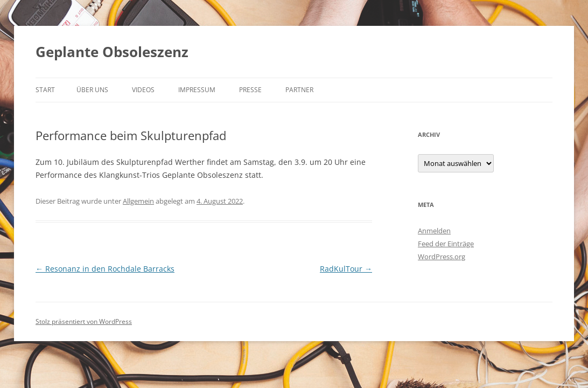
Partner (299, 90)
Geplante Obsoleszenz (112, 52)
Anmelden (434, 231)
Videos (143, 90)
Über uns (92, 90)
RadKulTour (346, 269)
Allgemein (138, 201)
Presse (250, 90)
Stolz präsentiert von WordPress (84, 321)
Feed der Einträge (446, 244)
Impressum (197, 90)
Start (45, 90)
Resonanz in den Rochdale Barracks (105, 269)
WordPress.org (442, 257)
